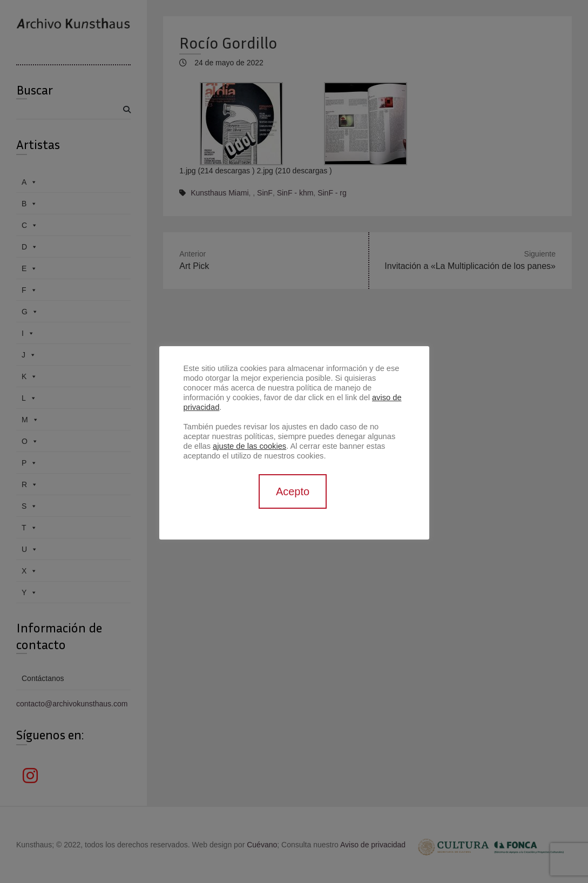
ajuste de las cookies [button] (249, 446)
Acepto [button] (293, 491)
